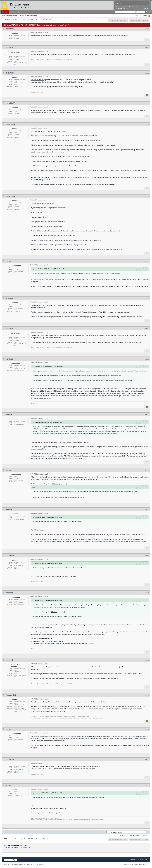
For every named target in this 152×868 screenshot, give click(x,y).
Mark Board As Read (37, 865)
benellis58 (10, 29)
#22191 (147, 415)
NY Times (55, 484)
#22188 (147, 298)
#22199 (147, 760)
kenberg (9, 359)
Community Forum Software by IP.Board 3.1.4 (136, 865)
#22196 (147, 660)
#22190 (147, 359)
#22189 (147, 329)
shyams (9, 298)
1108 (24, 19)
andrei (9, 785)
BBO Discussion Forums (9, 16)
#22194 (147, 556)
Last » (50, 19)
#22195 (147, 593)
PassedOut (11, 695)
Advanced (150, 12)
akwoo (9, 415)
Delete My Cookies (25, 865)
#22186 (147, 196)
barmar (9, 261)
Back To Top (6, 865)
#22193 (147, 510)
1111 (38, 19)
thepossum (11, 124)
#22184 (147, 103)
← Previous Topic (124, 835)
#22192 (147, 470)
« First (15, 19)
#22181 (147, 29)
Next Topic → (146, 835)
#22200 (147, 785)
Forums (5, 12)
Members (13, 12)
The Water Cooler (32, 16)
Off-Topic (22, 16)
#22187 (147, 261)
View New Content (141, 16)
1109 (28, 19)
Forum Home (15, 865)
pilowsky (10, 73)
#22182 (147, 48)
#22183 (147, 73)
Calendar (21, 12)
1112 (42, 19)
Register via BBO (123, 8)
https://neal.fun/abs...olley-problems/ (63, 576)
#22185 (147, 124)
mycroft (9, 48)
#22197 (147, 695)
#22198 (147, 729)
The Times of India (37, 80)
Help (146, 8)
